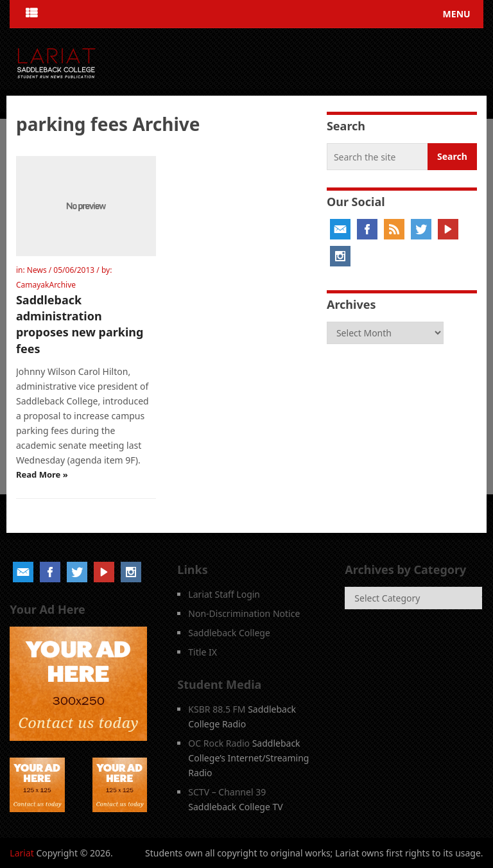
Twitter (421, 229)
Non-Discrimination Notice (244, 613)
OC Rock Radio (219, 743)
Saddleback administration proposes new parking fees (80, 324)
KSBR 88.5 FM (217, 709)
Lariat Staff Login (224, 594)
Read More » (42, 474)
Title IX (203, 652)
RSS (394, 229)
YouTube (448, 229)
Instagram (340, 256)
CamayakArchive (46, 285)
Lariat (22, 853)
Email (340, 229)
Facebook (367, 229)
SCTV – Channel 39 (227, 792)
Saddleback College (229, 633)
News (37, 270)
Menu (457, 14)
